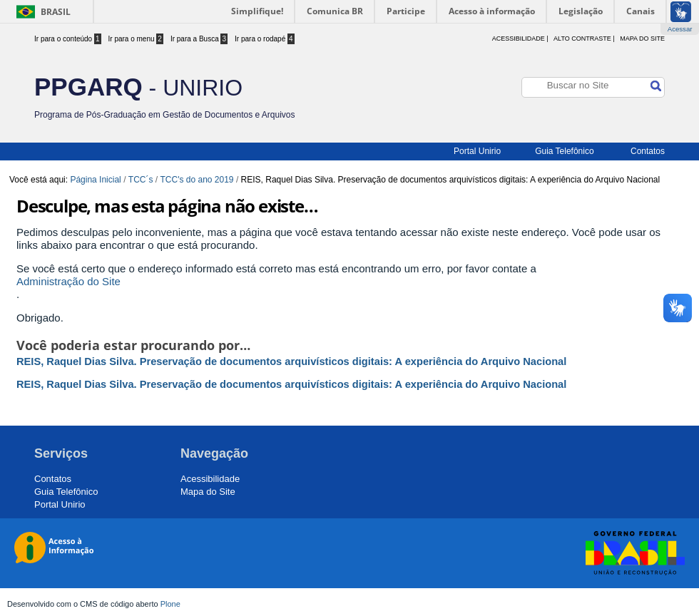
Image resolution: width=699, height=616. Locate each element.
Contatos (648, 151)
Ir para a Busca (199, 39)
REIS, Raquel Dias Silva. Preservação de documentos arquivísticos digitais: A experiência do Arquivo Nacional (291, 361)
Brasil (56, 12)
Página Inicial (95, 180)
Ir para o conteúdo (68, 39)
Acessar (680, 29)
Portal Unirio (477, 151)
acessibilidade (519, 38)
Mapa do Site (642, 38)
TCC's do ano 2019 (197, 180)
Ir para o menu (136, 39)
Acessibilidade (210, 479)
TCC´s (141, 180)
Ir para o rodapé (265, 39)
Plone (170, 604)
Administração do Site (68, 281)
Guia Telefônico (565, 151)
